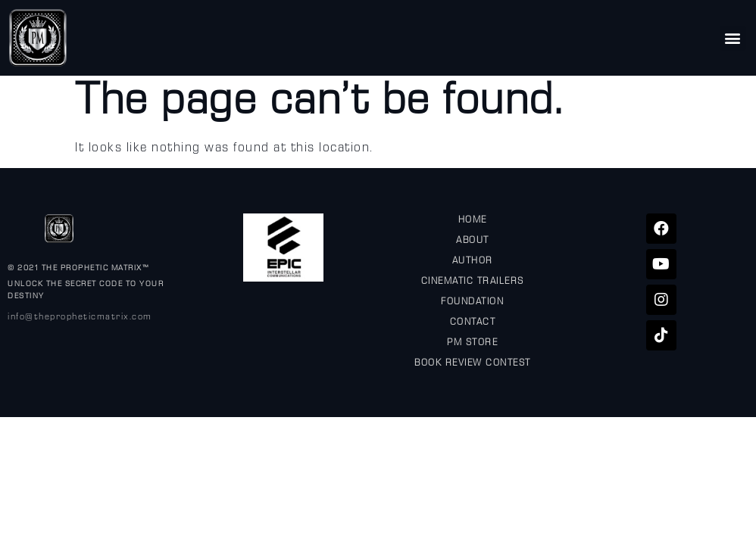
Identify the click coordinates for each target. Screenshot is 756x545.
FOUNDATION (472, 303)
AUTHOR (473, 262)
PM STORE (472, 344)
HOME (473, 221)
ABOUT (473, 241)
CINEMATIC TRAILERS (473, 282)
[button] (733, 38)
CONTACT (473, 323)
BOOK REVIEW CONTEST (473, 364)
